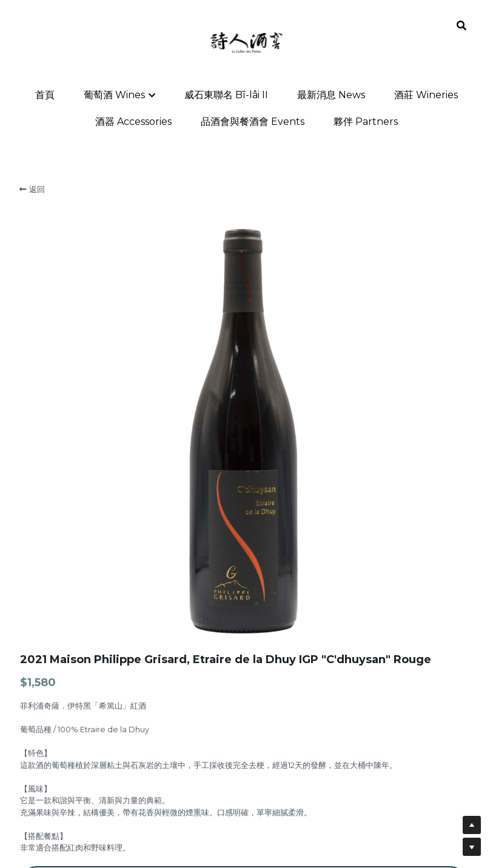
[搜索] (461, 26)
